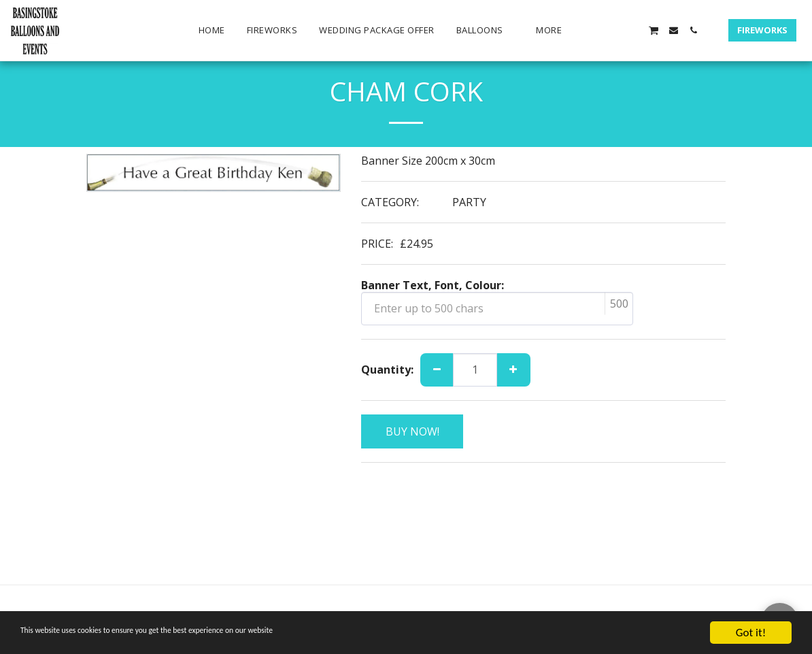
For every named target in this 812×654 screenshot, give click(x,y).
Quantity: (387, 370)
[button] (486, 31)
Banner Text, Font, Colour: (433, 285)
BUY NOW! (412, 431)
